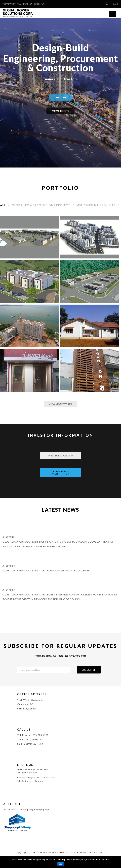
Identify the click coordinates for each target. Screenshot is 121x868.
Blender (101, 853)
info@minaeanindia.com (30, 781)
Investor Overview (61, 456)
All (3, 205)
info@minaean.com (27, 772)
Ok (61, 864)
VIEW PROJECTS (61, 111)
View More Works (61, 404)
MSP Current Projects (96, 205)
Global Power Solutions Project (41, 205)
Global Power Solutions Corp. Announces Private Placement (47, 570)
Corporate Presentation (61, 473)
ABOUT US (61, 97)
